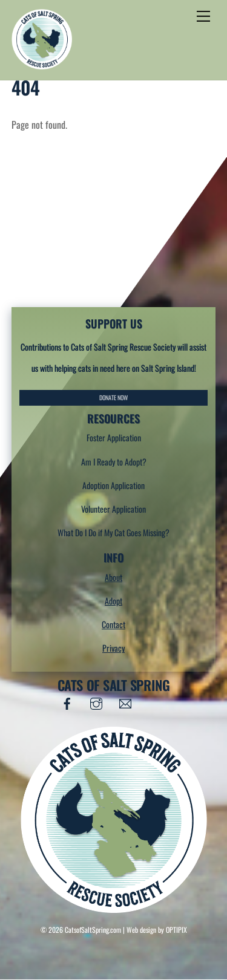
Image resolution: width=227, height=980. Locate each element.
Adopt (113, 601)
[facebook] (67, 701)
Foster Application (114, 437)
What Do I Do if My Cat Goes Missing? (113, 532)
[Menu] (203, 16)
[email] (125, 701)
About (113, 577)
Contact (113, 624)
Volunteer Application (113, 509)
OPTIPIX (176, 930)
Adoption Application (113, 485)
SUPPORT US (114, 323)
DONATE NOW (113, 398)
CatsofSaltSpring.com (93, 930)
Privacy (113, 648)
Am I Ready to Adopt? (114, 462)
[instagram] (96, 701)
